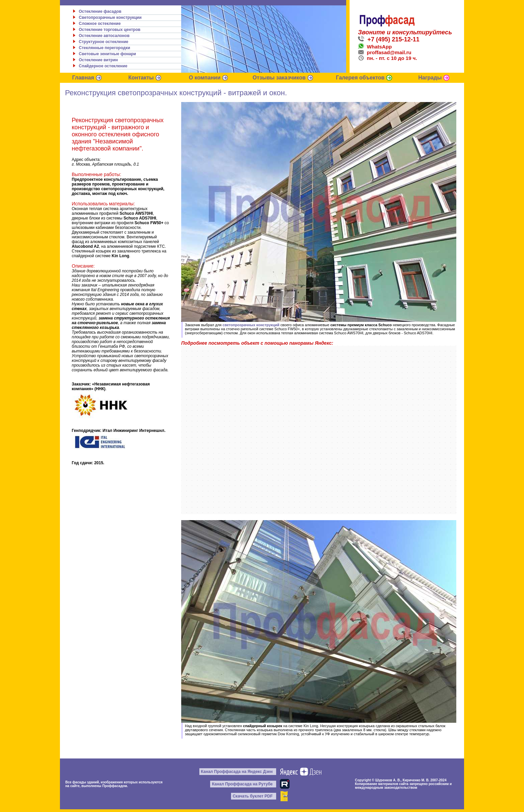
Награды (434, 78)
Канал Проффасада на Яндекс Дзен (237, 772)
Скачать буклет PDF (253, 796)
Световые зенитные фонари (107, 54)
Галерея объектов (364, 78)
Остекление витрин (98, 60)
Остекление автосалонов (104, 36)
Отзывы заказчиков (283, 78)
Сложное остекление (100, 24)
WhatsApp (375, 47)
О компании (209, 78)
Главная (87, 78)
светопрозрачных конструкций (251, 325)
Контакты (145, 78)
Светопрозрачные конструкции (110, 18)
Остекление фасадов (100, 11)
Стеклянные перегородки (104, 48)
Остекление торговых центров (110, 30)
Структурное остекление (104, 42)
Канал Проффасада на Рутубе (242, 784)
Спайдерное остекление (103, 66)
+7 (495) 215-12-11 (389, 39)
